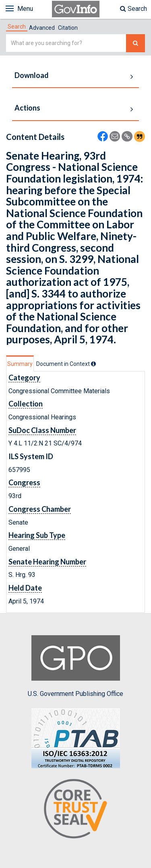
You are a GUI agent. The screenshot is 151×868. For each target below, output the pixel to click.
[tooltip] (93, 364)
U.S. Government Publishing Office (75, 666)
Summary (20, 364)
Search (133, 9)
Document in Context (66, 364)
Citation (68, 28)
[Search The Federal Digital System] (135, 43)
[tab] (17, 27)
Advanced (42, 28)
